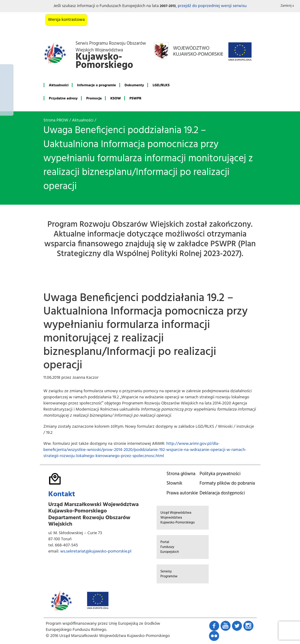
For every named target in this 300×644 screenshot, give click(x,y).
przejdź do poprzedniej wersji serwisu (212, 6)
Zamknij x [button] (287, 6)
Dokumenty (134, 85)
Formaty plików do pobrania (227, 483)
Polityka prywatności (220, 474)
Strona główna (181, 474)
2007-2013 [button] (168, 6)
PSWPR (136, 99)
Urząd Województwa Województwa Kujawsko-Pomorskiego (178, 518)
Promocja (94, 99)
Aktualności (59, 85)
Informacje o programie (97, 85)
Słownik (175, 483)
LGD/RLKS (161, 85)
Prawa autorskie (182, 493)
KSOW (116, 99)
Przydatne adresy (63, 99)
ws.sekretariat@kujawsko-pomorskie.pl (96, 551)
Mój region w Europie (7, 90)
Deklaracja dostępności (222, 493)
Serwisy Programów (169, 574)
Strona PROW (56, 120)
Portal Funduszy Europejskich (170, 547)
